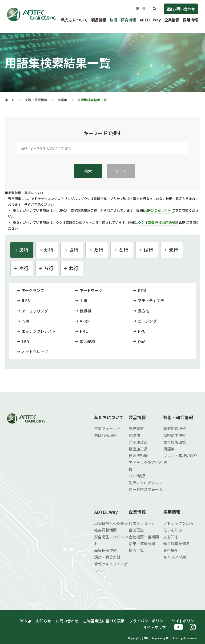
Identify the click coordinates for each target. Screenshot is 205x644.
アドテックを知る (178, 519)
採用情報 (190, 20)
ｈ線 (25, 317)
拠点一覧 (136, 546)
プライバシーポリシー (148, 617)
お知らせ (44, 617)
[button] (154, 9)
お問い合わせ (181, 9)
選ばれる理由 (105, 432)
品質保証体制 (105, 546)
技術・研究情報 (123, 20)
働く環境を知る (177, 540)
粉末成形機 (138, 452)
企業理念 (136, 526)
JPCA (24, 617)
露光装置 (136, 425)
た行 (99, 246)
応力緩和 (87, 338)
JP (137, 9)
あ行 (24, 246)
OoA (142, 338)
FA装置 (135, 432)
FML (84, 327)
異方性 (144, 307)
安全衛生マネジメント (111, 536)
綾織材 (85, 307)
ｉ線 (84, 297)
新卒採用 (171, 546)
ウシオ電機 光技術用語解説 (160, 219)
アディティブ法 (151, 297)
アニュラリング (35, 307)
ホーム (10, 96)
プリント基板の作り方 (180, 455)
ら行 (49, 264)
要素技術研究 (175, 438)
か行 (49, 246)
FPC (142, 327)
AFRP (85, 317)
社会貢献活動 (105, 526)
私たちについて (74, 20)
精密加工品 (138, 445)
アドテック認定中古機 (146, 462)
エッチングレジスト (39, 327)
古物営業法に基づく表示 (104, 617)
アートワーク (91, 287)
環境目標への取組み (111, 519)
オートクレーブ (35, 348)
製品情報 (99, 20)
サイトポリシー (185, 617)
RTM (142, 287)
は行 (149, 246)
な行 (124, 246)
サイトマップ (156, 624)
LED (25, 338)
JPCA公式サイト (161, 207)
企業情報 (172, 20)
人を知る (171, 533)
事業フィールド (107, 425)
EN (143, 9)
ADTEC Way (150, 20)
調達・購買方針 (107, 553)
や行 (24, 264)
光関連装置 (138, 438)
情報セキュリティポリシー (111, 563)
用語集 (62, 96)
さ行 (74, 246)
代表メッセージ (142, 519)
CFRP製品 (137, 472)
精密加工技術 (175, 432)
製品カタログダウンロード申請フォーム (146, 482)
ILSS (26, 297)
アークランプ (33, 287)
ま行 (173, 246)
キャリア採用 (175, 553)
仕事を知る (173, 526)
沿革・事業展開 (142, 540)
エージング (147, 317)
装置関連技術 (175, 425)
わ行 (74, 264)
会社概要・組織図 (144, 533)
